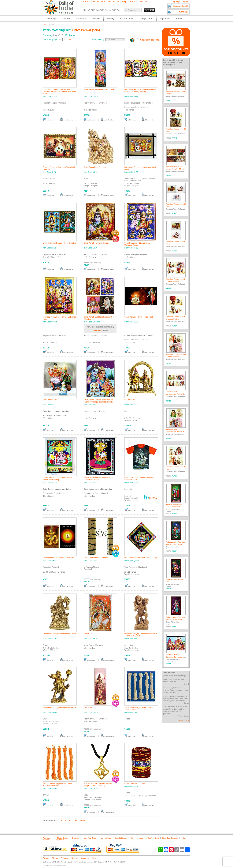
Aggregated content (47, 839)
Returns (75, 858)
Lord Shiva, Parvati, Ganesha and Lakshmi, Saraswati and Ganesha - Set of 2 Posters (59, 91)
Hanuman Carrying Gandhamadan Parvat (59, 634)
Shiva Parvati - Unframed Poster (96, 243)
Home (85, 1)
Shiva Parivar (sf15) (86, 30)
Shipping (65, 858)
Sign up (176, 1)
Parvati (86, 634)
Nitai (132, 838)
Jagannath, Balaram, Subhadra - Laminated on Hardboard (175, 657)
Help (124, 1)
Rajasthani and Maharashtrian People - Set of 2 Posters (176, 432)
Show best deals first (150, 40)
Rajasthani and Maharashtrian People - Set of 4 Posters (176, 394)
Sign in (186, 1)
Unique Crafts (147, 19)
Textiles (97, 19)
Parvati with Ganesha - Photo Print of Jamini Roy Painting (58, 479)
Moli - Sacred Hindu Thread (135, 783)
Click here (97, 330)
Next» (82, 820)
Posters (66, 19)
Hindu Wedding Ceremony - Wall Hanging (141, 558)
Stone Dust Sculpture (170, 838)
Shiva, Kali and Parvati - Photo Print (139, 317)
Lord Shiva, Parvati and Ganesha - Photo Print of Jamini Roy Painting (141, 90)
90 (70, 40)
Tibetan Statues (63, 838)
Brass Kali (76, 838)
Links (95, 858)
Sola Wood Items (153, 838)
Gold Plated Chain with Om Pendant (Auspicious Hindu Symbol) (98, 785)
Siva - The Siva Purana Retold (96, 558)
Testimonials (113, 1)
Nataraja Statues (121, 838)
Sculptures (82, 19)
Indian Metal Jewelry (90, 838)
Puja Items (165, 19)
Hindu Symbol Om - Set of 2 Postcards (58, 558)
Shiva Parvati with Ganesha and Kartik (99, 89)
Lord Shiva (88, 707)
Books (179, 19)
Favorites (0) (183, 12)
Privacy (46, 858)
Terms (55, 858)
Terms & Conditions (138, 1)
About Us (85, 858)
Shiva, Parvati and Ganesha (95, 167)
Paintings (52, 19)
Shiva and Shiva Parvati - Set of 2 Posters (60, 243)
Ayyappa (140, 838)
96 (76, 820)
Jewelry (110, 19)
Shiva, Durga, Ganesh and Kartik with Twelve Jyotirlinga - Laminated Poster (99, 401)
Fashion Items (127, 19)
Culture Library (98, 1)
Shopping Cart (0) (181, 6)
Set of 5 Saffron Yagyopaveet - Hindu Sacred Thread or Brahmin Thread (58, 785)
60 (65, 40)
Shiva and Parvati (50, 400)
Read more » (184, 721)
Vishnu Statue (106, 838)
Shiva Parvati (130, 400)
